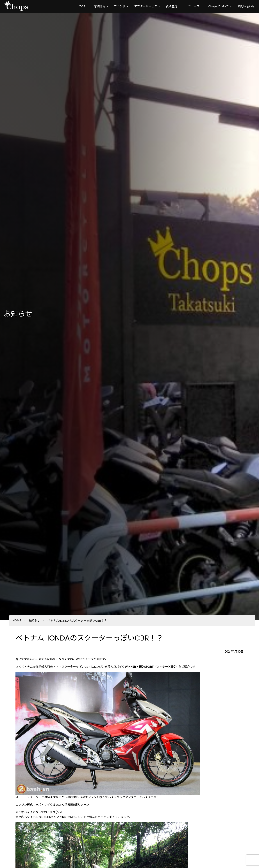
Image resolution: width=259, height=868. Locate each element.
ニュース (194, 6)
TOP (82, 6)
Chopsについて (218, 6)
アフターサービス (146, 6)
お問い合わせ (246, 6)
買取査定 (172, 6)
